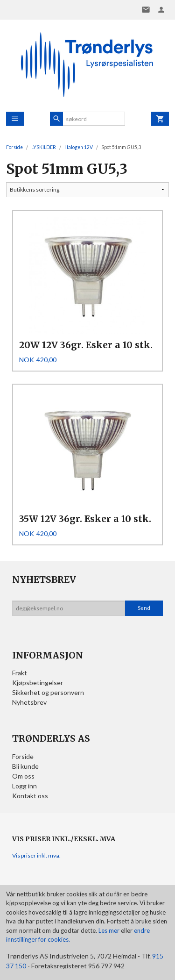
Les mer (110, 930)
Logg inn (24, 786)
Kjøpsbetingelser (38, 683)
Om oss (23, 776)
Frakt (20, 673)
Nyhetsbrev (29, 702)
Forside (14, 147)
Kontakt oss (30, 796)
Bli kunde (25, 766)
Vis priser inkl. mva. (36, 855)
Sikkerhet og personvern (48, 692)
